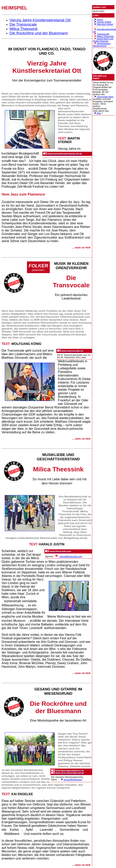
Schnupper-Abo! (103, 97)
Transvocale (101, 34)
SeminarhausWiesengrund (102, 45)
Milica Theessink (103, 36)
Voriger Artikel (102, 22)
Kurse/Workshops (71, 780)
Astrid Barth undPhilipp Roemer (103, 40)
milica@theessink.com (68, 556)
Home (98, 20)
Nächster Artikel (103, 24)
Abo (97, 113)
